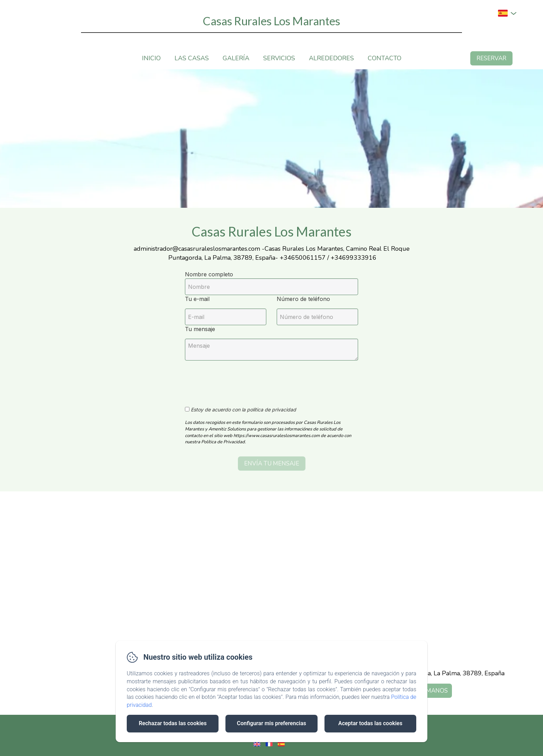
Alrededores (331, 58)
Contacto (385, 58)
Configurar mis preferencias (271, 723)
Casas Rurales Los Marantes (271, 21)
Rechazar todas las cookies (173, 723)
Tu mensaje (200, 329)
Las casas (192, 58)
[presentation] (238, 380)
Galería (236, 58)
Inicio (151, 58)
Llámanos (432, 691)
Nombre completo (209, 274)
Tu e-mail (197, 299)
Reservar (491, 58)
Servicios (279, 58)
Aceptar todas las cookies (370, 723)
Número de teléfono (303, 299)
